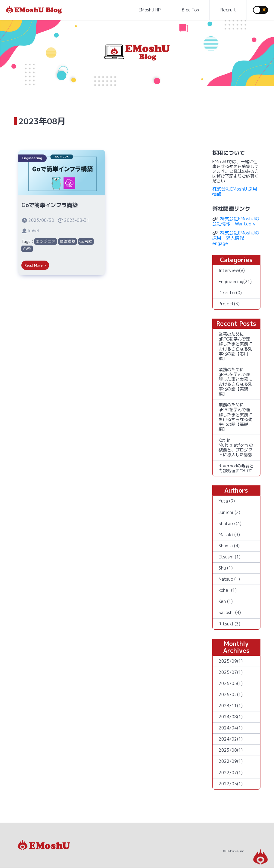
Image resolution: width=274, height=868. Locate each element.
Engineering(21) (235, 281)
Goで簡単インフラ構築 (50, 205)
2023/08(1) (231, 750)
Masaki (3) (229, 535)
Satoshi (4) (230, 612)
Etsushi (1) (230, 557)
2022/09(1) (231, 761)
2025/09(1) (231, 661)
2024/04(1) (231, 728)
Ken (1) (226, 601)
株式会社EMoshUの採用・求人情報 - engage (236, 238)
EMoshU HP (149, 10)
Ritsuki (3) (229, 624)
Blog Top (190, 10)
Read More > (35, 265)
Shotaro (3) (230, 523)
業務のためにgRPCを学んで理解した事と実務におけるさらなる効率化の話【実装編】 (235, 382)
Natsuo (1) (229, 579)
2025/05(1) (231, 683)
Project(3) (229, 304)
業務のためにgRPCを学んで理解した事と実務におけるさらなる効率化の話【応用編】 (235, 346)
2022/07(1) (231, 773)
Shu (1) (226, 568)
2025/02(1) (231, 694)
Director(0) (230, 293)
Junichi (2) (229, 512)
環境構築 (67, 241)
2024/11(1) (231, 706)
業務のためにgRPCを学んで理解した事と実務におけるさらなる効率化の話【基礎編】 (235, 417)
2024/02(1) (231, 739)
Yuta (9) (227, 501)
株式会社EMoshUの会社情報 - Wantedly (236, 221)
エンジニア (46, 241)
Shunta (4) (229, 546)
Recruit (228, 10)
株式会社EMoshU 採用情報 (235, 191)
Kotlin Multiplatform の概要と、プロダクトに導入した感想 (236, 447)
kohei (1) (228, 590)
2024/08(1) (231, 717)
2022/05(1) (231, 784)
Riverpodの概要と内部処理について (236, 468)
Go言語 (86, 241)
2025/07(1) (231, 672)
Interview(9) (232, 270)
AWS (27, 249)
